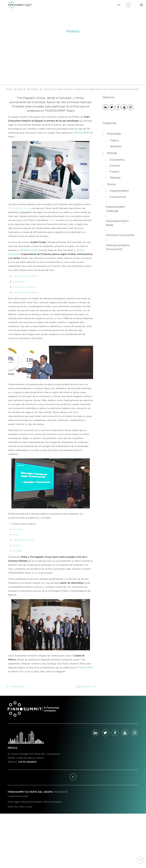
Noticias (21, 89)
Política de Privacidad (31, 802)
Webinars (116, 147)
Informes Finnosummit (120, 235)
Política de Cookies (52, 802)
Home (9, 89)
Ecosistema (117, 160)
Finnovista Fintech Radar (117, 223)
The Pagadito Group (19, 208)
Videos (114, 141)
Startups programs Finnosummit (118, 247)
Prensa (111, 184)
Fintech (34, 89)
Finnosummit (118, 197)
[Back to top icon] (140, 860)
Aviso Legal (13, 802)
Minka (52, 220)
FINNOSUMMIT (119, 191)
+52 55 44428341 (27, 762)
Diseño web (13, 807)
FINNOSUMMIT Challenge (116, 209)
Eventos (115, 166)
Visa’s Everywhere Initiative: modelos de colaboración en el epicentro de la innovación (91, 89)
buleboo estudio (25, 807)
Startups (115, 178)
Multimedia (114, 134)
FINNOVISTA (60, 792)
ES (119, 5)
